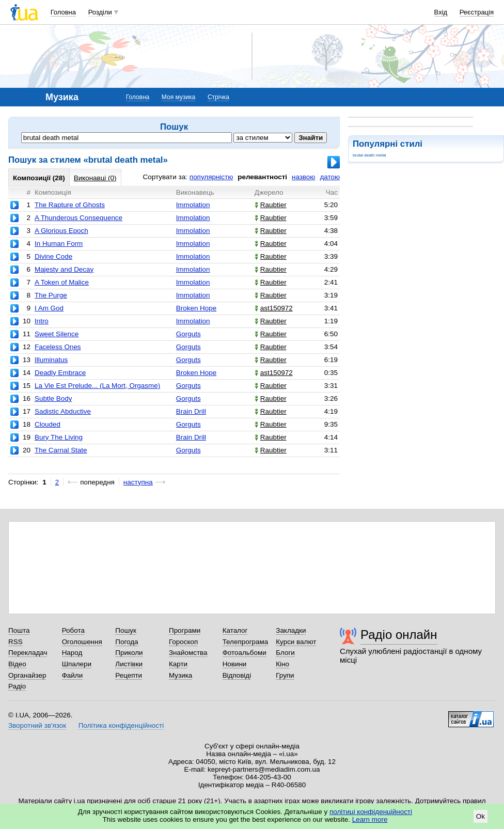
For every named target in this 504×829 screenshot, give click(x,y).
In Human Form (59, 244)
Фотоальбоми (245, 653)
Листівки (129, 664)
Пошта (19, 630)
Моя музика (178, 97)
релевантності (262, 177)
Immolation (193, 205)
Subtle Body (53, 398)
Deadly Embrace (60, 373)
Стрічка (218, 97)
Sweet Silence (57, 334)
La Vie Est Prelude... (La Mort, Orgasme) (97, 386)
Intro (42, 321)
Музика (180, 675)
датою (330, 177)
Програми (185, 630)
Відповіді (237, 675)
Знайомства (188, 653)
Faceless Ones (58, 347)
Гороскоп (183, 642)
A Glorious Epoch (61, 231)
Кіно (282, 664)
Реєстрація (477, 12)
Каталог (235, 630)
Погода (127, 642)
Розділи (100, 12)
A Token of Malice (62, 282)
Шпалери (77, 664)
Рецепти (129, 675)
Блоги (285, 653)
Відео (17, 664)
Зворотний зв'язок (37, 725)
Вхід (441, 12)
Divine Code (53, 256)
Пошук (126, 630)
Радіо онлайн (399, 635)
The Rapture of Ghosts (70, 205)
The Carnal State (61, 450)
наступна (138, 482)
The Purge (51, 295)
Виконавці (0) (95, 178)
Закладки (291, 630)
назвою (303, 177)
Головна (63, 12)
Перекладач (28, 653)
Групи (285, 675)
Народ (72, 653)
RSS (15, 642)
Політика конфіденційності (121, 725)
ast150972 (274, 308)
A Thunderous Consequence (78, 218)
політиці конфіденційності (371, 812)
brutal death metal (369, 155)
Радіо (17, 686)
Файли (73, 675)
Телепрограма (246, 642)
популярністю (211, 177)
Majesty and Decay (64, 269)
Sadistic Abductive (63, 411)
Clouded (48, 424)
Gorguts (188, 334)
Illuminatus (51, 360)
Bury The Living (59, 437)
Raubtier (271, 205)
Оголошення (82, 642)
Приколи (129, 653)
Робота (73, 630)
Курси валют (296, 642)
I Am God (49, 308)
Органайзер (27, 675)
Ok (481, 816)
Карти (178, 664)
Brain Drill (191, 411)
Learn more (370, 819)
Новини (235, 664)
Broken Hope (196, 308)
